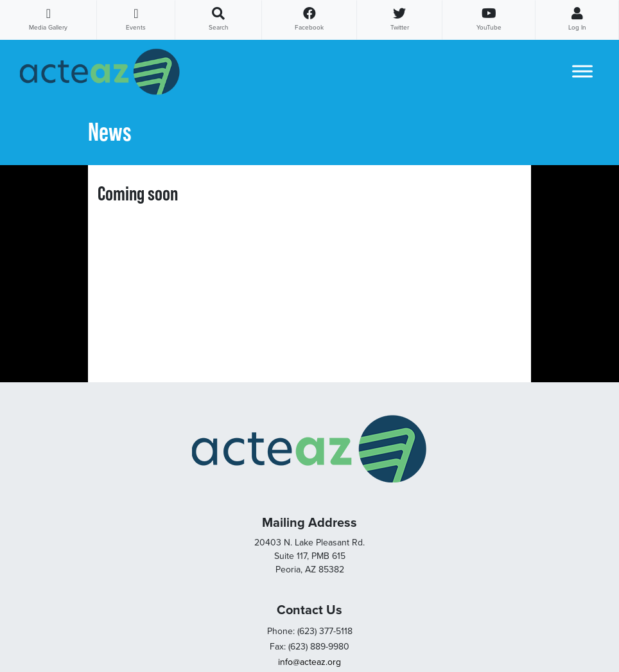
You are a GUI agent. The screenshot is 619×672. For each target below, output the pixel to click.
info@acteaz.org (309, 662)
